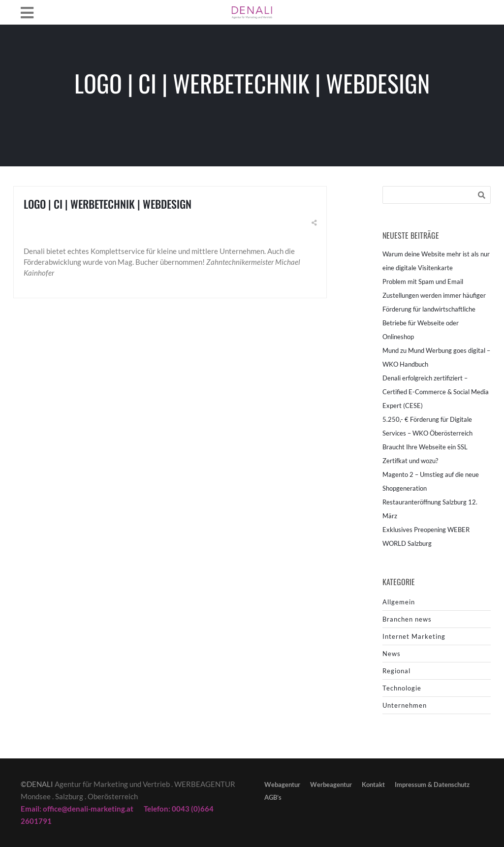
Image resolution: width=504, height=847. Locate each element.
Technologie (402, 688)
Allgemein (399, 602)
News (392, 654)
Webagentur (282, 784)
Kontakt (373, 784)
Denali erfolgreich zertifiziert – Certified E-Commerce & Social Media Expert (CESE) (436, 392)
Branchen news (407, 619)
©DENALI (37, 784)
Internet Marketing (414, 636)
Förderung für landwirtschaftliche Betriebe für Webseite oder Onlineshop (429, 323)
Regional (396, 671)
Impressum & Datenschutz (432, 784)
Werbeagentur (331, 784)
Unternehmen (405, 705)
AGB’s (273, 797)
